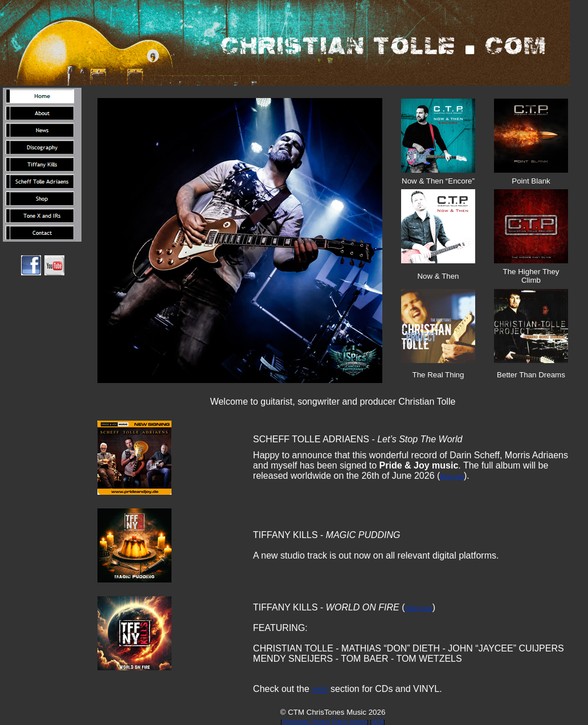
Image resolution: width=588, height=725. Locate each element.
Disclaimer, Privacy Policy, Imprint (324, 722)
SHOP (320, 690)
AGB (377, 722)
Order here (419, 608)
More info (452, 477)
